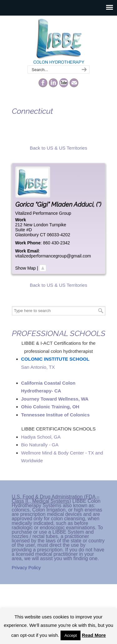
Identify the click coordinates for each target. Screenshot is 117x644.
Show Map (26, 268)
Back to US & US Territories (59, 148)
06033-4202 (58, 235)
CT (43, 235)
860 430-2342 (56, 243)
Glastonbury (27, 235)
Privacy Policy (26, 567)
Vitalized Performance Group (43, 213)
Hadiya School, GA (41, 437)
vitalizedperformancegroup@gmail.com (53, 256)
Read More (94, 635)
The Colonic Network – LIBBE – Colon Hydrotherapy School (59, 41)
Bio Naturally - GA (40, 445)
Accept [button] (71, 635)
